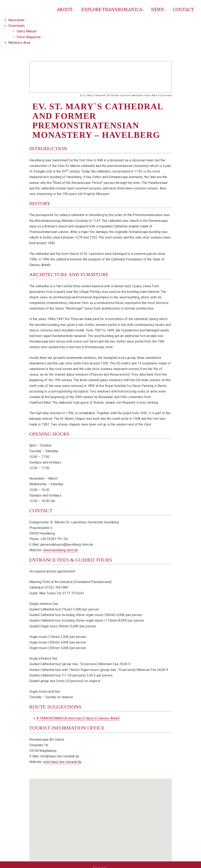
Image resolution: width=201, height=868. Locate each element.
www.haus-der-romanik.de (62, 762)
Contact (183, 10)
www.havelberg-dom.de (61, 550)
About (66, 10)
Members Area (19, 43)
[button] (101, 817)
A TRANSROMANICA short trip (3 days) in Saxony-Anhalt (78, 718)
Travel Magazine (29, 37)
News (159, 10)
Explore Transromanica (113, 10)
